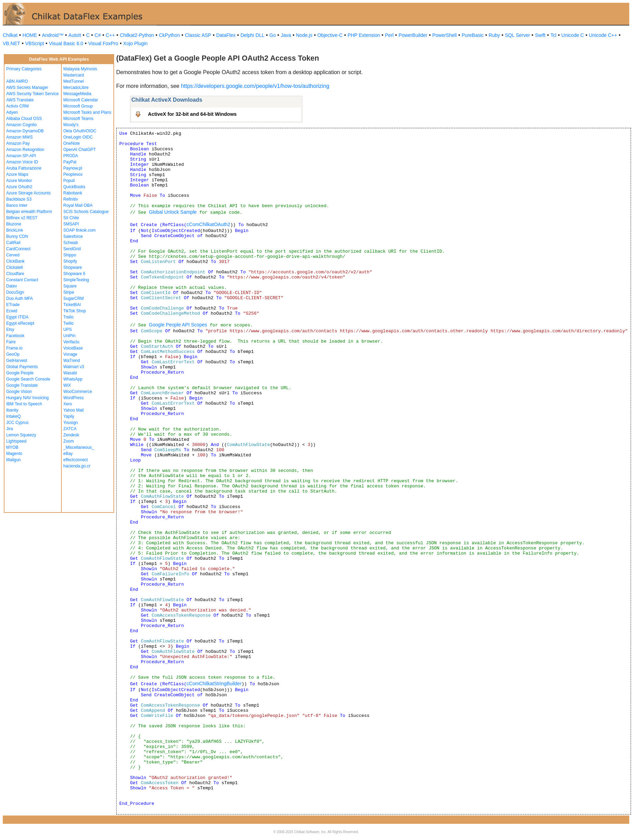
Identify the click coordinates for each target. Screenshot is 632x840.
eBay (68, 454)
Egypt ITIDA (17, 317)
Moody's (71, 125)
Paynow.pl (73, 168)
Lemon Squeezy (21, 435)
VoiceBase (73, 348)
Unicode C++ (603, 35)
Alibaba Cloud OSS (24, 119)
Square (70, 286)
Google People (20, 373)
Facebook (15, 336)
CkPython (169, 35)
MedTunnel (74, 81)
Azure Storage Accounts (28, 193)
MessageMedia (77, 94)
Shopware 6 (74, 274)
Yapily (69, 416)
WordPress (74, 398)
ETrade (13, 305)
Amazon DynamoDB (25, 131)
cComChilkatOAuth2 (208, 224)
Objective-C (330, 35)
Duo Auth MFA (19, 298)
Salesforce (73, 236)
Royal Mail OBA (78, 205)
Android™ (53, 35)
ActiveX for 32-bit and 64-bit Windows (192, 114)
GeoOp (13, 354)
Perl (389, 35)
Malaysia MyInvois (80, 69)
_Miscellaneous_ (79, 447)
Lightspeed (16, 441)
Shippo (70, 255)
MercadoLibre (76, 88)
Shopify (70, 261)
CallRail (13, 243)
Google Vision (19, 392)
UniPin (69, 336)
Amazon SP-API (21, 156)
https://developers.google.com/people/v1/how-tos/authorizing (255, 86)
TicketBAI (72, 305)
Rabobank (73, 193)
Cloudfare (15, 274)
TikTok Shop (75, 311)
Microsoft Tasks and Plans (87, 112)
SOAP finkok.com (80, 230)
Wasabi (70, 373)
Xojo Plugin (135, 43)
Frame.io (14, 348)
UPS (68, 330)
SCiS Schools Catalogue (86, 212)
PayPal (70, 162)
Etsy (10, 330)
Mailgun (13, 460)
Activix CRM (17, 106)
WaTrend (72, 361)
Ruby (494, 35)
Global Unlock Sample (173, 212)
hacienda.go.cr (77, 466)
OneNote (72, 143)
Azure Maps (17, 174)
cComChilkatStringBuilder (214, 684)
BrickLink (15, 230)
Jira (9, 429)
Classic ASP (198, 35)
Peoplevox (73, 174)
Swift (540, 35)
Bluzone (14, 224)
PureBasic (473, 35)
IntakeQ (13, 416)
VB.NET (12, 43)
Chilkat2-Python (137, 35)
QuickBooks (74, 187)
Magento (14, 454)
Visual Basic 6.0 (66, 43)
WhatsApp (73, 379)
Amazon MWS (19, 137)
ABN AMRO (17, 81)
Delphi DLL (252, 35)
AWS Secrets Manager (27, 88)
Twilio (69, 323)
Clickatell (14, 267)
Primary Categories (24, 69)
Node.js (304, 35)
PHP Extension (364, 35)
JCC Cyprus (17, 423)
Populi (69, 181)
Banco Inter (17, 205)
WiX (67, 385)
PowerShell (445, 35)
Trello (69, 317)
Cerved (13, 255)
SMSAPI (71, 224)
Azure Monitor (19, 181)
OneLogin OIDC (78, 137)
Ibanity (12, 410)
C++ (110, 35)
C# (98, 35)
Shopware (73, 267)
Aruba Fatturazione (24, 168)
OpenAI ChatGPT (80, 150)
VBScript (34, 43)
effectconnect (76, 460)
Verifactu (72, 342)
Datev (12, 286)
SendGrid (72, 249)
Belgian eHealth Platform (29, 212)
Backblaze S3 (19, 199)
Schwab (71, 243)
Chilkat (10, 35)
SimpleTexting (76, 280)
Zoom (69, 441)
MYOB (12, 447)
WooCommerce (78, 392)
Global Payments (22, 367)
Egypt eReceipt (20, 323)
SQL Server (518, 35)
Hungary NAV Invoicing (27, 398)
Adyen (12, 112)
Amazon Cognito (22, 125)
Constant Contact (22, 280)
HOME (30, 35)
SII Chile (71, 218)
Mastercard (74, 75)
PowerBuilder (413, 35)
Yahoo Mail (74, 410)
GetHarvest (17, 361)
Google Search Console (28, 379)
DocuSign (15, 292)
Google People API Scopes (178, 325)
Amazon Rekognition (25, 150)
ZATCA (70, 429)
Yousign (71, 423)
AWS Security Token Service (32, 94)
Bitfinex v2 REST (22, 218)
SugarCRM (74, 298)
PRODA (71, 156)
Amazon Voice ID (22, 162)
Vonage (71, 354)
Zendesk (71, 435)
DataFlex (226, 35)
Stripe (69, 292)
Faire (11, 342)
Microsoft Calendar (81, 100)
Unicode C (573, 35)
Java (286, 35)
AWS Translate (20, 100)
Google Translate (22, 385)
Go (273, 35)
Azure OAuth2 (19, 187)
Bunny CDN (17, 236)
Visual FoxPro (103, 43)
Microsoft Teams (78, 119)
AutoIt (75, 35)
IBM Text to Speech (24, 404)
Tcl (553, 35)
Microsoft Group (78, 106)
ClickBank (15, 261)
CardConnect (18, 249)
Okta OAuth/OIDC (80, 131)
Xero (68, 404)
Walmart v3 (74, 367)
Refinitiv (71, 199)
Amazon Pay (18, 143)
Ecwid (12, 311)
